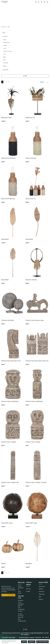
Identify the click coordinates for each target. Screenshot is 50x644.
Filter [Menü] (25, 76)
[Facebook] (24, 630)
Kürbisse (4, 564)
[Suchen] (39, 2)
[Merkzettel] (42, 2)
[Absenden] (14, 595)
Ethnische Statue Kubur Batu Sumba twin (37, 361)
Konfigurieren (32, 642)
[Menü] (36, 2)
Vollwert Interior (29, 584)
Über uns (29, 589)
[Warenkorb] (47, 2)
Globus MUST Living (7, 523)
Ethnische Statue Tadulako (9, 442)
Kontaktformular (22, 621)
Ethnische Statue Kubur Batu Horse (11, 361)
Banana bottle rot (31, 199)
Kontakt (28, 591)
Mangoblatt (29, 564)
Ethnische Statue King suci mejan (35, 320)
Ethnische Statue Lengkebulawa (10, 402)
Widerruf (41, 600)
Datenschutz (42, 594)
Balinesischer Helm (6, 118)
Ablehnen (24, 642)
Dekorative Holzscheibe (8, 320)
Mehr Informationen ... (6, 643)
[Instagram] (26, 630)
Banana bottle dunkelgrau (9, 158)
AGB (40, 597)
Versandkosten (26, 633)
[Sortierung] (44, 82)
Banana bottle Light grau (9, 199)
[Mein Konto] (44, 2)
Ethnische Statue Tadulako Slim (10, 483)
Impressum (41, 592)
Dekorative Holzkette (31, 280)
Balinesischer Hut (30, 118)
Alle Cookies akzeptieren (42, 642)
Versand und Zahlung (42, 588)
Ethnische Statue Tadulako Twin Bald (36, 483)
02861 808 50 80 (21, 597)
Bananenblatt (5, 239)
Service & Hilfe (43, 583)
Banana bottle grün (31, 158)
